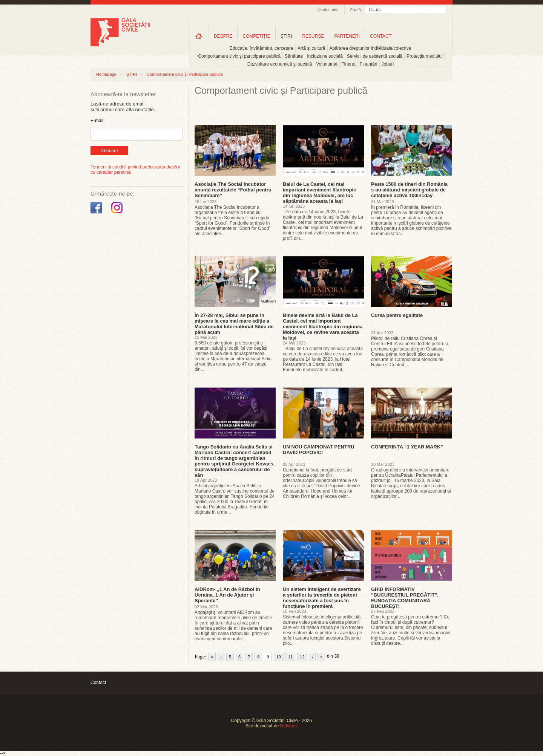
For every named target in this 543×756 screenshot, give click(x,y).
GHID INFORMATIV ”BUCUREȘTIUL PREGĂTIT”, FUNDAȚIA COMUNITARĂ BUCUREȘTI (405, 598)
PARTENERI (347, 36)
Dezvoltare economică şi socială (280, 64)
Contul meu (328, 9)
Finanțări (369, 64)
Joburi (388, 64)
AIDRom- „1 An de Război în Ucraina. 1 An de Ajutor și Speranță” (227, 595)
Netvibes (289, 726)
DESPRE (223, 36)
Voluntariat (327, 64)
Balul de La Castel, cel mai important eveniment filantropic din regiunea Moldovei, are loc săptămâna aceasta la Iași (319, 193)
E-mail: (97, 121)
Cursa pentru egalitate (397, 315)
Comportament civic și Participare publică (185, 74)
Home (199, 36)
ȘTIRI (132, 74)
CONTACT (381, 36)
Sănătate (294, 56)
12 (302, 657)
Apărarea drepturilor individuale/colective (370, 48)
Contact (98, 683)
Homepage (106, 74)
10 (279, 657)
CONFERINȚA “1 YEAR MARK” (407, 447)
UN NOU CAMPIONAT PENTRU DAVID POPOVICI (319, 450)
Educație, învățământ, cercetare (262, 48)
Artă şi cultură (311, 48)
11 (290, 657)
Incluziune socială (325, 56)
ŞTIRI (286, 36)
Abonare (109, 151)
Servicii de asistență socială (375, 56)
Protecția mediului (424, 56)
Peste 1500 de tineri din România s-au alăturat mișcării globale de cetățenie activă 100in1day (409, 190)
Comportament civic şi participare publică (239, 56)
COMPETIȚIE (256, 36)
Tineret (349, 64)
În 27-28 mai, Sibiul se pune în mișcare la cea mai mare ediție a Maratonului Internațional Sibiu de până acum (234, 324)
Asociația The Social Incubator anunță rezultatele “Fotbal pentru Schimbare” (233, 190)
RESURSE (313, 36)
